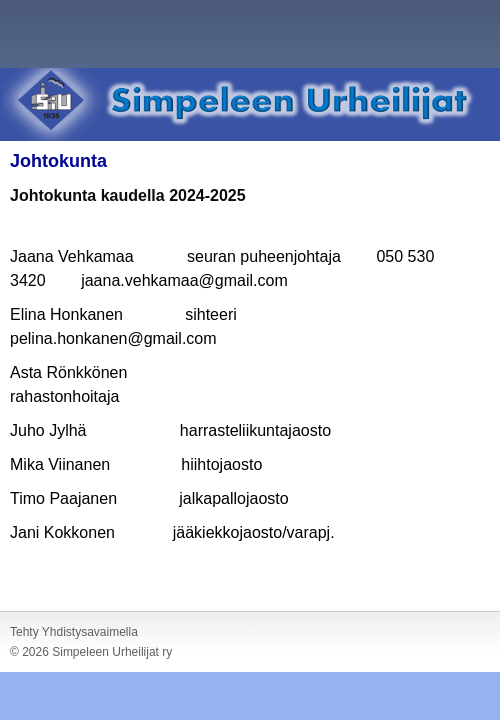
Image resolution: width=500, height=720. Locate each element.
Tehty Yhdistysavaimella (74, 632)
